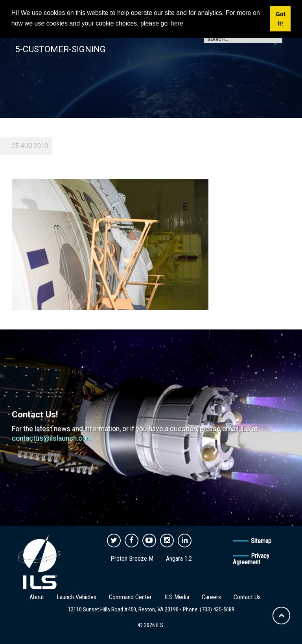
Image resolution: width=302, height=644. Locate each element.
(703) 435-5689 (217, 609)
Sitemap (261, 541)
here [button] (177, 23)
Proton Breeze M (132, 559)
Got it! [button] (281, 19)
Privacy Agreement (251, 559)
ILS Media (177, 597)
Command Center (130, 597)
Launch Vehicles (76, 597)
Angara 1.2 (179, 559)
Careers (211, 597)
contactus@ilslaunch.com (52, 438)
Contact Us (247, 597)
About (37, 597)
